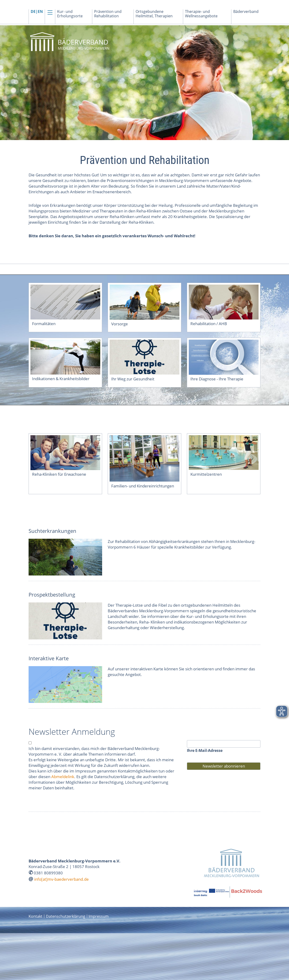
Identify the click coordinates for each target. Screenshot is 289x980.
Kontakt (35, 916)
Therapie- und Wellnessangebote (201, 14)
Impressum (99, 916)
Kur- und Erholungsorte (70, 14)
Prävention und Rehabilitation (108, 14)
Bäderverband (246, 12)
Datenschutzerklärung (66, 916)
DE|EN (37, 12)
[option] (144, 83)
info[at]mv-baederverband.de (61, 879)
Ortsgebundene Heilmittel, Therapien (154, 14)
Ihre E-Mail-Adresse (205, 750)
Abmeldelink (63, 777)
